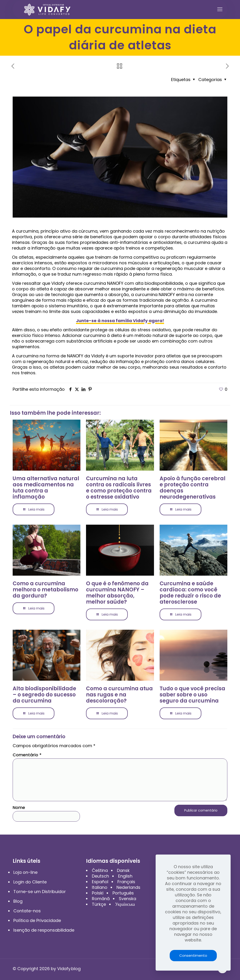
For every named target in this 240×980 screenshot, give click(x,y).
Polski (98, 893)
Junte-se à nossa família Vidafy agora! (120, 321)
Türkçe (99, 904)
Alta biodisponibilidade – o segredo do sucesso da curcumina (44, 695)
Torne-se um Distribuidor (40, 892)
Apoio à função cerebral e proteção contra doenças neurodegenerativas (193, 488)
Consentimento (193, 955)
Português (123, 893)
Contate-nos (27, 911)
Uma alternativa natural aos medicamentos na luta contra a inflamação (46, 488)
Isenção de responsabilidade (44, 930)
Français (126, 882)
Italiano (100, 887)
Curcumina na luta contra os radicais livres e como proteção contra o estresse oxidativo (119, 488)
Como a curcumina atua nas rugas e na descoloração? (119, 695)
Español (100, 882)
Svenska (127, 899)
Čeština (100, 870)
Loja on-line (25, 872)
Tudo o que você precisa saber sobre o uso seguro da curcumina (192, 695)
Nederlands (128, 887)
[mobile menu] (220, 9)
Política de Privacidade (37, 920)
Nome (19, 808)
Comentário (27, 755)
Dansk (123, 870)
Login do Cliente (30, 882)
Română (101, 899)
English (125, 876)
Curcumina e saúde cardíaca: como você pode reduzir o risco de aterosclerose (190, 593)
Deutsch (100, 876)
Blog (18, 901)
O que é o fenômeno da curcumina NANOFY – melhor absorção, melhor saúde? (117, 593)
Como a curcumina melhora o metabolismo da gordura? (45, 590)
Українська (125, 904)
